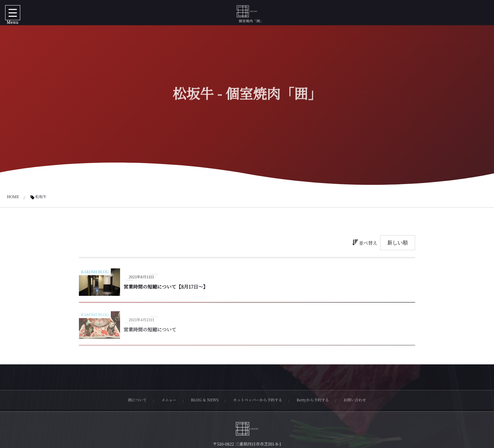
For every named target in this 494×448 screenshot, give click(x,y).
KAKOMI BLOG (95, 272)
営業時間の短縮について (150, 331)
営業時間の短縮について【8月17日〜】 (166, 287)
